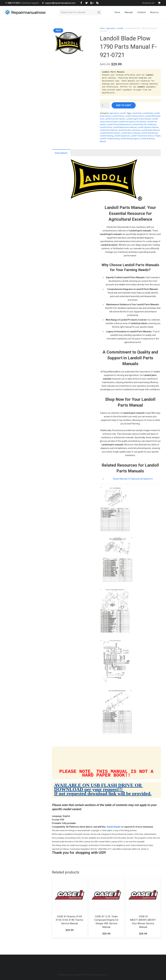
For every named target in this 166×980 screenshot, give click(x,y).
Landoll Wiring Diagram (130, 139)
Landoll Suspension (122, 136)
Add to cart (124, 105)
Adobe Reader (114, 830)
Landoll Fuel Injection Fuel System (132, 122)
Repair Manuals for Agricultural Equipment (133, 479)
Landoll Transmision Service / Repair (145, 136)
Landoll (120, 28)
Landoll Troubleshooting (110, 139)
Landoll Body (148, 113)
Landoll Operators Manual (148, 127)
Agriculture (111, 28)
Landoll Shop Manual (150, 133)
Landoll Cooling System (134, 116)
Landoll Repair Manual (150, 130)
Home (102, 28)
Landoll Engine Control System (139, 119)
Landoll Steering (106, 136)
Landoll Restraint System (110, 133)
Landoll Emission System (115, 119)
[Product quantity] (105, 105)
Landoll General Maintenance (119, 125)
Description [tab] (61, 153)
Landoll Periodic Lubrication (129, 130)
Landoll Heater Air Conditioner (144, 125)
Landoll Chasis (118, 116)
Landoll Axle (137, 113)
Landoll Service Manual (131, 133)
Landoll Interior (106, 127)
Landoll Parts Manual (108, 130)
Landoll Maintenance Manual (125, 127)
